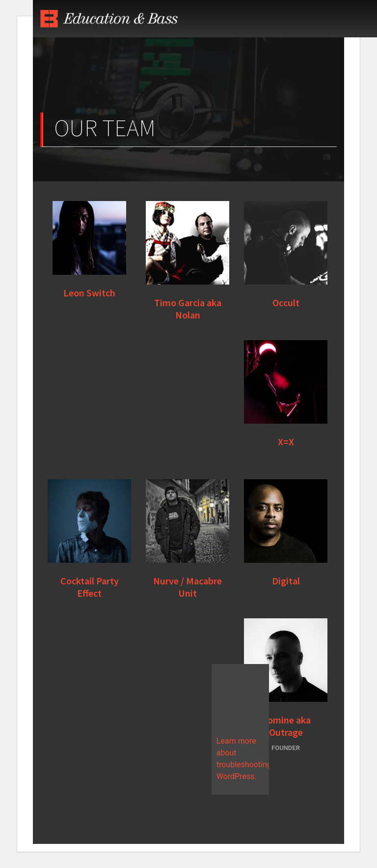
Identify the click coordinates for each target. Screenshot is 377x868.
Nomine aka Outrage (286, 726)
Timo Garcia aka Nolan (188, 309)
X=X (286, 442)
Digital (286, 581)
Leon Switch (89, 293)
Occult (286, 303)
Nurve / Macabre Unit (188, 587)
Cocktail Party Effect (90, 587)
